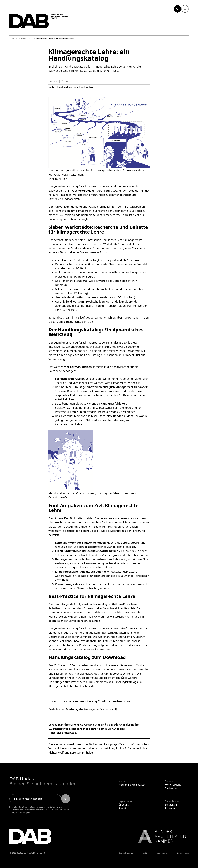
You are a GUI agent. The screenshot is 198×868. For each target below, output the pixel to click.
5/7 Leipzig (80, 293)
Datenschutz (183, 853)
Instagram (171, 805)
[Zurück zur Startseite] (41, 22)
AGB (145, 853)
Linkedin (170, 808)
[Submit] (66, 799)
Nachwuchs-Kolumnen (68, 744)
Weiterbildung (173, 785)
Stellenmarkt (172, 788)
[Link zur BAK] (160, 836)
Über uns (124, 805)
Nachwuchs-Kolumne (68, 87)
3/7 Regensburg (84, 276)
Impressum (162, 853)
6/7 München (126, 297)
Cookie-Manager (126, 853)
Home (12, 39)
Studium (52, 87)
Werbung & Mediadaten (132, 785)
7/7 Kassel (69, 310)
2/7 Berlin (82, 268)
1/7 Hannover (132, 260)
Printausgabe (74, 709)
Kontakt (123, 808)
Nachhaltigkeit (88, 87)
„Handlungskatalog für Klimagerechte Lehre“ (82, 186)
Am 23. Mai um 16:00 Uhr (64, 665)
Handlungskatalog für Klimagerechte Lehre (101, 701)
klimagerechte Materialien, (132, 378)
